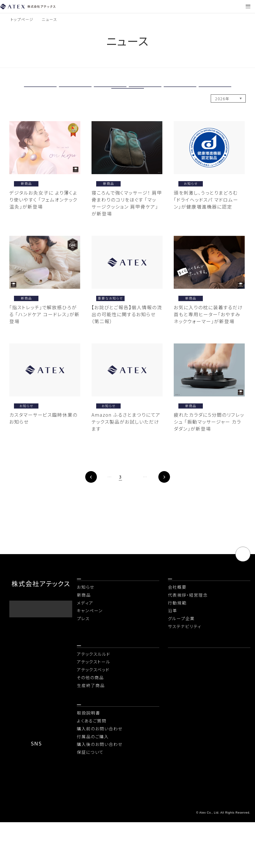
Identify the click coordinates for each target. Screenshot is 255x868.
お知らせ (110, 90)
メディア (180, 90)
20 (164, 497)
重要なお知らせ (75, 90)
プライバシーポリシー (29, 836)
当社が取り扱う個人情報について (120, 836)
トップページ (22, 19)
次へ (183, 497)
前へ (72, 497)
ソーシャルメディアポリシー (34, 846)
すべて (40, 90)
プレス (127, 100)
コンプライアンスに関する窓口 (197, 846)
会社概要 (177, 616)
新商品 (145, 90)
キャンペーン (215, 90)
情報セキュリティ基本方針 (195, 836)
